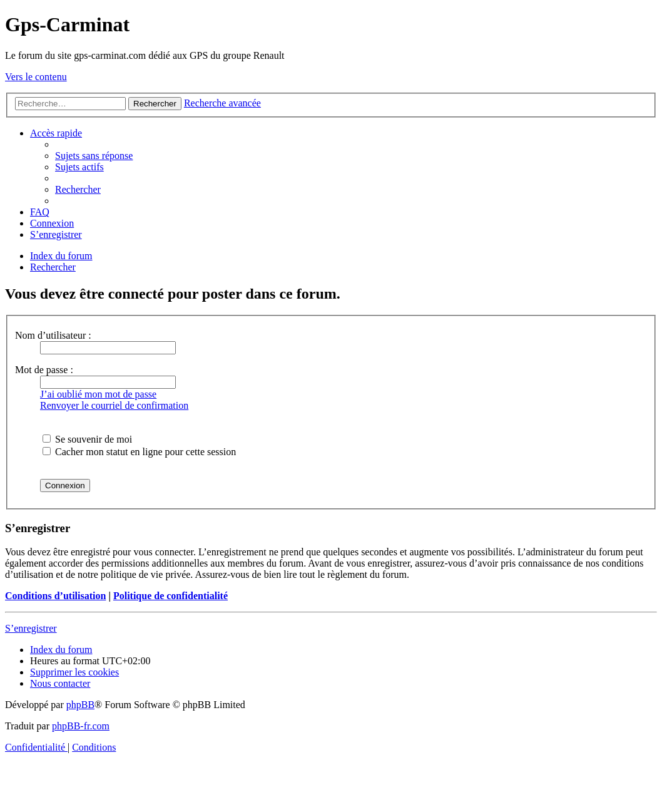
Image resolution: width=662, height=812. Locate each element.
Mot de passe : (44, 370)
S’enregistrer (31, 628)
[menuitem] (94, 156)
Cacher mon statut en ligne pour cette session (139, 452)
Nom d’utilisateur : (53, 335)
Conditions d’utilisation (55, 596)
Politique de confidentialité (171, 596)
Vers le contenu (36, 77)
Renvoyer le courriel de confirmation (114, 405)
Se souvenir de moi (87, 439)
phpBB (80, 705)
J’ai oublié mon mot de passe (98, 394)
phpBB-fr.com (81, 726)
